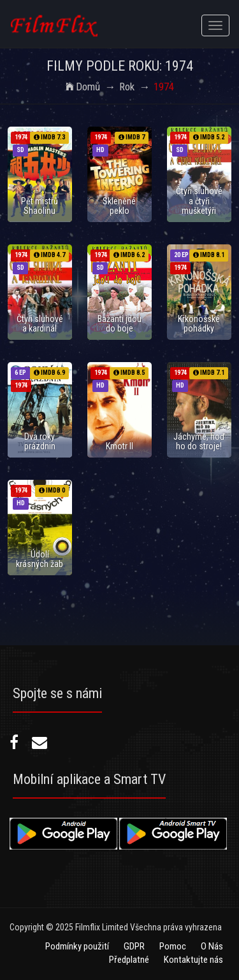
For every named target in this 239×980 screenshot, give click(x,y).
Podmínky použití (77, 946)
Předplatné (129, 960)
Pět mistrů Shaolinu (40, 206)
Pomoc (173, 946)
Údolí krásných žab (40, 559)
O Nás (212, 946)
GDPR (134, 946)
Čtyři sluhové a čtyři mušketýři (199, 201)
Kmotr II (119, 446)
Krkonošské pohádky (199, 324)
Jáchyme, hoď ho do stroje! (199, 441)
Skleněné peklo (119, 206)
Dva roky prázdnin (40, 441)
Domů (83, 87)
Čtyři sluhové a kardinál (40, 324)
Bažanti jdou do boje (119, 324)
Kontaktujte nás (193, 960)
